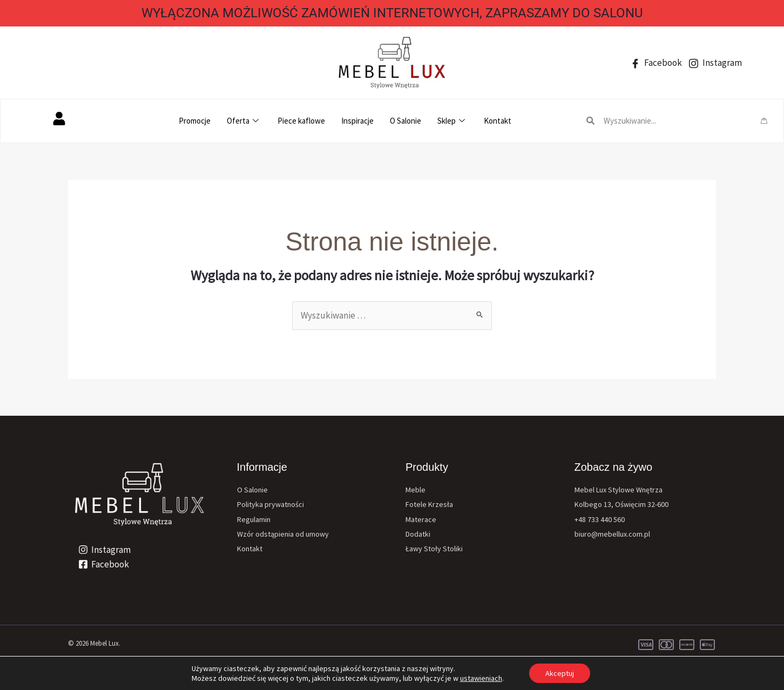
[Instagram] (104, 550)
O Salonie (405, 121)
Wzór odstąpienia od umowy (283, 534)
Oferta (244, 121)
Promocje (195, 121)
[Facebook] (104, 564)
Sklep (452, 121)
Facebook (656, 63)
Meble (415, 490)
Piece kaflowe (301, 121)
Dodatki (418, 534)
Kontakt (498, 121)
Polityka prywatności (271, 504)
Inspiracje (357, 121)
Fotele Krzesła (429, 504)
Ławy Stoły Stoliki (434, 549)
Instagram (715, 63)
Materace (421, 519)
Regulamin (254, 519)
